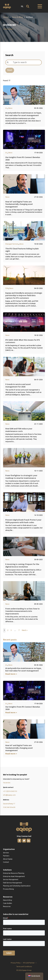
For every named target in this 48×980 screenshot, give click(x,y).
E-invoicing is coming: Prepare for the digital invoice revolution (22, 566)
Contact (6, 862)
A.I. (6, 108)
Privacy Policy (16, 963)
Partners (6, 856)
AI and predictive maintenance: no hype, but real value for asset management (23, 114)
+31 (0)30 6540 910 (10, 791)
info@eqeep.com (9, 795)
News (10, 108)
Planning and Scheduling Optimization (17, 886)
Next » (25, 630)
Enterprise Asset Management (14, 876)
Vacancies (7, 783)
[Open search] (28, 6)
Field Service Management (13, 883)
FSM (7, 288)
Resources (7, 907)
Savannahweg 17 (9, 804)
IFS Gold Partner (29, 963)
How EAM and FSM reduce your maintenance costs (19, 430)
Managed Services (12, 244)
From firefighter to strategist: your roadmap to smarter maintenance (21, 477)
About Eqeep (8, 859)
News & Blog (17, 17)
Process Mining (8, 889)
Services (6, 853)
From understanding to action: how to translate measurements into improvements (22, 611)
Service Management (11, 880)
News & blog (7, 900)
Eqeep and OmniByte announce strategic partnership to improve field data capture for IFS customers (24, 295)
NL (22, 6)
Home (6, 17)
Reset (10, 70)
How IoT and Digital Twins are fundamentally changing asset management (19, 204)
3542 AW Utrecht (9, 807)
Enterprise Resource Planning (14, 873)
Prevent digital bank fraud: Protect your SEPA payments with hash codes (23, 521)
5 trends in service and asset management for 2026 (18, 386)
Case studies (7, 903)
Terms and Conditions (24, 967)
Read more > (11, 674)
